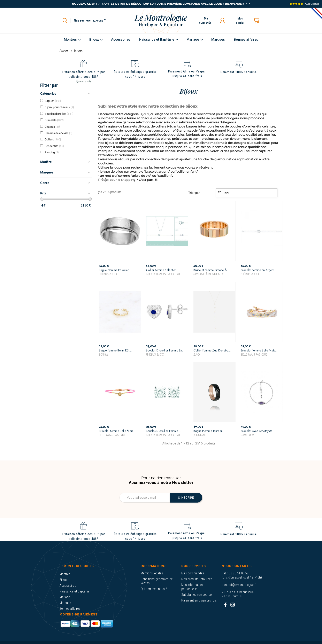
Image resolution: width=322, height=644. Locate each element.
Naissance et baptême (75, 591)
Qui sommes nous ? (154, 589)
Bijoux (63, 580)
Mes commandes (193, 573)
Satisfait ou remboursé (197, 595)
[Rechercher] (95, 21)
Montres (65, 574)
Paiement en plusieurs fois (199, 600)
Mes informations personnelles (193, 587)
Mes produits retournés (197, 579)
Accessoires (68, 586)
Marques (65, 603)
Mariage (65, 597)
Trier (224, 193)
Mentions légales (152, 573)
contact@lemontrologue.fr (239, 585)
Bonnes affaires (70, 609)
